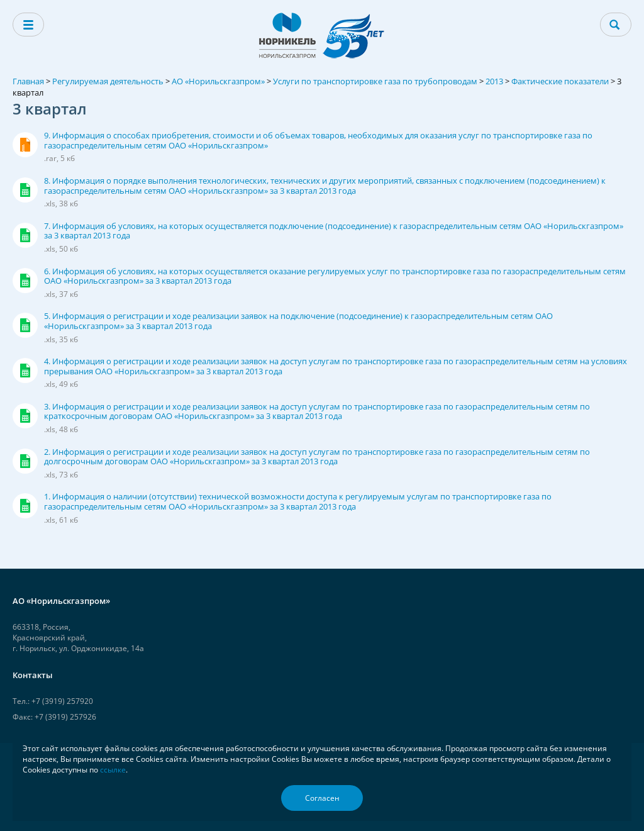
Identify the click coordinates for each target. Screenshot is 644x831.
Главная (28, 81)
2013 (494, 81)
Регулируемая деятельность (108, 81)
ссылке (113, 770)
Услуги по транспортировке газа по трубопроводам (375, 81)
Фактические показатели (560, 81)
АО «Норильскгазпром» (218, 81)
